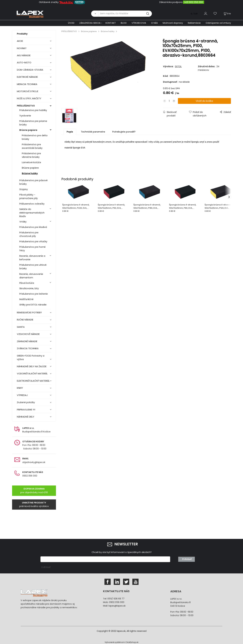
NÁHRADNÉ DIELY (26, 417)
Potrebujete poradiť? (124, 132)
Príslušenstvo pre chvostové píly (29, 234)
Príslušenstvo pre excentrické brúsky (32, 146)
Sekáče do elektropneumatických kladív (32, 213)
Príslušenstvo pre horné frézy (32, 249)
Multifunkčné (26, 299)
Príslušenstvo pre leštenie (34, 294)
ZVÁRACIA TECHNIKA (28, 348)
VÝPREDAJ (22, 395)
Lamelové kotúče (31, 162)
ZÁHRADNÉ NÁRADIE (27, 341)
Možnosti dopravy (173, 23)
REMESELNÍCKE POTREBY (29, 313)
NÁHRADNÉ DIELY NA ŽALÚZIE (32, 366)
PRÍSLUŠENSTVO (26, 106)
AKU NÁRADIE (24, 55)
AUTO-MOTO (24, 63)
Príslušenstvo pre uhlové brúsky (33, 267)
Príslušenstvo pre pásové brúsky (33, 182)
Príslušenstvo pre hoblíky (33, 110)
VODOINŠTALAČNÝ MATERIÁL (32, 374)
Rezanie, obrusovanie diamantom (31, 276)
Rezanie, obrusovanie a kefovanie (32, 258)
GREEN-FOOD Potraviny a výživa (31, 358)
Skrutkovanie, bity (29, 288)
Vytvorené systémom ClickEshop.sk (122, 642)
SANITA (21, 327)
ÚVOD (71, 23)
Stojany (24, 189)
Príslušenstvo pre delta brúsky (35, 137)
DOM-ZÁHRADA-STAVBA (30, 70)
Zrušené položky (26, 402)
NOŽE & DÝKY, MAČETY (29, 98)
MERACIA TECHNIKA (27, 84)
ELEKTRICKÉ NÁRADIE (27, 77)
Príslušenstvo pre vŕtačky (33, 241)
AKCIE (20, 41)
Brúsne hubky (30, 173)
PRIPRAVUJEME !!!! (26, 410)
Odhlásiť (46, 567)
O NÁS (154, 23)
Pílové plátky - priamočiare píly (29, 197)
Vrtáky (23, 222)
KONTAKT (111, 23)
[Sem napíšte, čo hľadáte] (125, 14)
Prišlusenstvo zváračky (32, 204)
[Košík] (227, 14)
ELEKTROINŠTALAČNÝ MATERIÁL (33, 381)
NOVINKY (22, 48)
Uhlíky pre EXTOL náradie (33, 305)
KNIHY (20, 388)
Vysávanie (25, 116)
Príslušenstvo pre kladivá (33, 227)
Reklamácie (194, 23)
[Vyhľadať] (95, 14)
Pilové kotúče (27, 283)
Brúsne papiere (28, 130)
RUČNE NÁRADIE (25, 320)
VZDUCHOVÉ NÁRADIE (28, 334)
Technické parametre (93, 132)
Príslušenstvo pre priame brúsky (33, 123)
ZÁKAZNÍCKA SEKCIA (90, 23)
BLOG (124, 23)
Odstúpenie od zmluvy (218, 23)
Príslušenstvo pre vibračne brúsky (31, 155)
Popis (70, 132)
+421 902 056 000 (193, 2)
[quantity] (169, 101)
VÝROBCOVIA (139, 23)
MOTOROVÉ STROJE (28, 91)
